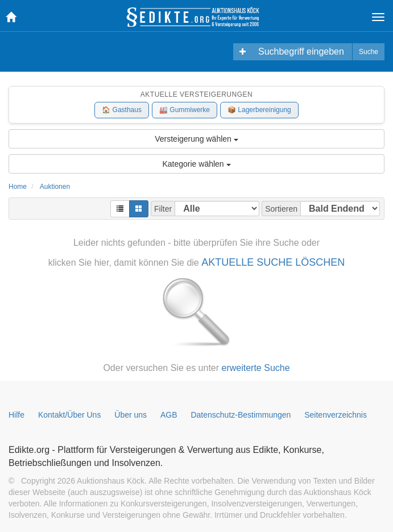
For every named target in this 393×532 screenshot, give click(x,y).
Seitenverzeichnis (336, 415)
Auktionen (55, 187)
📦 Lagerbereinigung (259, 110)
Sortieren (281, 209)
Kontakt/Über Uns (70, 415)
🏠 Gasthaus (122, 110)
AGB (169, 415)
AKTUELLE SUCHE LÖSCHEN (273, 262)
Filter (163, 209)
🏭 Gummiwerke (185, 110)
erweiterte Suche (256, 368)
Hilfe (16, 415)
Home (18, 187)
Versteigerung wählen (196, 139)
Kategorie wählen (196, 164)
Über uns (131, 415)
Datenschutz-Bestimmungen (241, 415)
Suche (369, 52)
